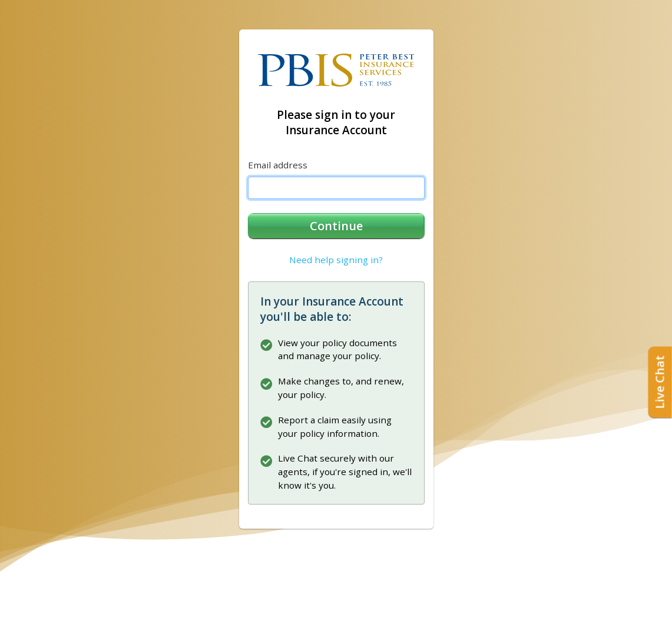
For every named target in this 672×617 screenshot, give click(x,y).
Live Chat (660, 382)
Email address (278, 165)
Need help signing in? (336, 260)
